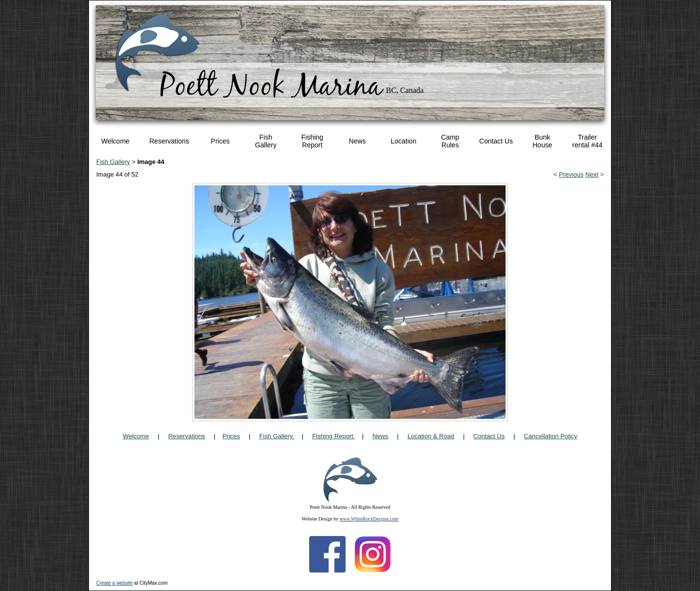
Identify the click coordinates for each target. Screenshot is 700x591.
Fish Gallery (266, 141)
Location (404, 141)
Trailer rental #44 (587, 141)
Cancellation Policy (551, 436)
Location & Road (431, 436)
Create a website (114, 583)
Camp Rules (450, 141)
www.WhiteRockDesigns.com (369, 519)
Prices (220, 141)
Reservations (169, 141)
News (358, 141)
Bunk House (542, 141)
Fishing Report (312, 141)
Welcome (115, 141)
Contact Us (496, 141)
